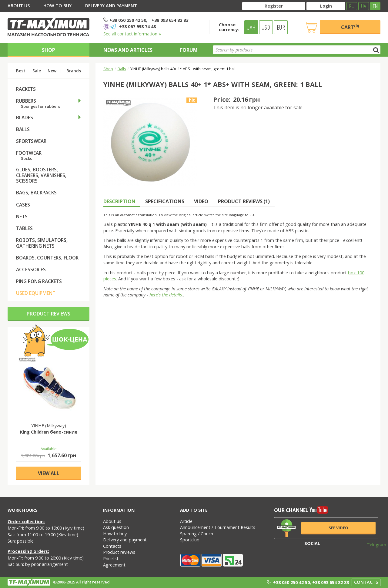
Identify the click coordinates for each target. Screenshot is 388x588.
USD (266, 27)
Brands (74, 71)
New (52, 71)
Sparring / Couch (197, 534)
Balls (122, 69)
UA (364, 6)
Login (326, 6)
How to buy (57, 6)
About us (19, 6)
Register (274, 6)
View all (49, 473)
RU (352, 6)
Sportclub (190, 540)
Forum (189, 50)
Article (186, 521)
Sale (37, 71)
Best (21, 71)
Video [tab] (201, 201)
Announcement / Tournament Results (218, 527)
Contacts (112, 546)
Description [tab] (119, 201)
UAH (251, 27)
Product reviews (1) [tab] (244, 201)
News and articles (128, 50)
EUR (281, 27)
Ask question (116, 527)
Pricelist (111, 558)
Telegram (373, 545)
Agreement (114, 565)
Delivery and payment (111, 6)
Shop (48, 50)
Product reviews (48, 314)
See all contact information (132, 34)
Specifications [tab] (165, 201)
